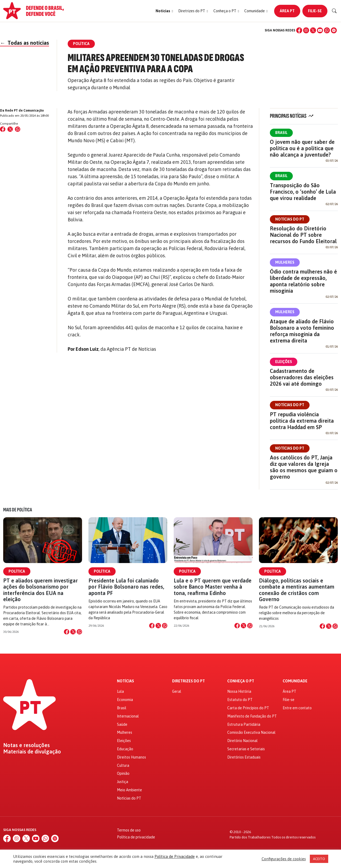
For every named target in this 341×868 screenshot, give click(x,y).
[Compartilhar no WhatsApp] (18, 129)
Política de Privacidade (175, 856)
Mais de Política (18, 510)
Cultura (123, 765)
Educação (125, 749)
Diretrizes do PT (188, 681)
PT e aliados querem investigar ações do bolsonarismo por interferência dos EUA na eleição (40, 590)
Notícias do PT (290, 219)
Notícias (125, 681)
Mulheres (285, 262)
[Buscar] (334, 11)
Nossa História (239, 691)
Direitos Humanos (131, 757)
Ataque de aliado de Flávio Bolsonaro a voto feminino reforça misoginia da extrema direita (302, 331)
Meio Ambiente (129, 790)
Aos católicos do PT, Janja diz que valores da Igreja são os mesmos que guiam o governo (304, 467)
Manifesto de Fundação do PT (252, 716)
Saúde (122, 724)
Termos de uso (129, 830)
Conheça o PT (241, 681)
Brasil (281, 133)
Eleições (284, 362)
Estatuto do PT (240, 700)
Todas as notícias (25, 43)
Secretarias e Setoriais (246, 749)
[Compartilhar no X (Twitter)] (10, 129)
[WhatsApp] (327, 30)
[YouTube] (320, 30)
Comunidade (295, 681)
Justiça (123, 782)
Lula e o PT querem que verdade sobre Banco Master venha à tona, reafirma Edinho (213, 587)
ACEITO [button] (319, 859)
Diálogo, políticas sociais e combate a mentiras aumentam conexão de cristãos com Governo (297, 590)
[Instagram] (306, 30)
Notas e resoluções (27, 745)
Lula (120, 691)
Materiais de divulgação (32, 752)
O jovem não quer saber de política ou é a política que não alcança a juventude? (302, 148)
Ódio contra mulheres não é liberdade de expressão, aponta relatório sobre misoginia (303, 281)
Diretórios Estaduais (244, 757)
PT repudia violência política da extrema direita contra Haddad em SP (302, 421)
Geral (177, 691)
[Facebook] (299, 30)
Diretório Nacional (242, 741)
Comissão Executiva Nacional (251, 732)
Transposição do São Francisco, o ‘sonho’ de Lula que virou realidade (303, 192)
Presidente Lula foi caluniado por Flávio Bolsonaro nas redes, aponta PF (126, 587)
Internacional (128, 716)
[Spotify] (334, 30)
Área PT (287, 11)
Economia (125, 700)
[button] (164, 11)
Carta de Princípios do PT (248, 708)
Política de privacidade (136, 837)
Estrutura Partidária (244, 724)
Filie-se (315, 11)
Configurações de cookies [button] (284, 859)
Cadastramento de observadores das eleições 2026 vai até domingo (302, 377)
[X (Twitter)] (313, 30)
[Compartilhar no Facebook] (3, 129)
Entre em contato (297, 708)
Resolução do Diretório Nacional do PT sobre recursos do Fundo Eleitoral (303, 235)
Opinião (123, 773)
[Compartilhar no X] (73, 632)
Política (17, 571)
